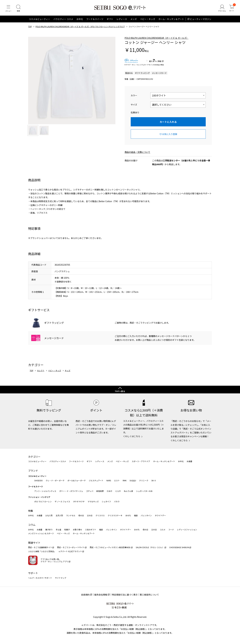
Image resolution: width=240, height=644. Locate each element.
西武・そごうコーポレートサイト (71, 547)
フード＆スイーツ (95, 19)
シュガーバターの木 (144, 491)
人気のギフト (91, 530)
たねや (109, 491)
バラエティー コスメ (63, 19)
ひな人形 (49, 515)
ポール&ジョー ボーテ (77, 480)
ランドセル (71, 515)
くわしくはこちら (132, 436)
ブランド (33, 471)
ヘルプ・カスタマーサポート (40, 578)
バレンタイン (146, 515)
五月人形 (59, 515)
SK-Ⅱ (154, 480)
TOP (30, 27)
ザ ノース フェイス (62, 501)
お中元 (80, 19)
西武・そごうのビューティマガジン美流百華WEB (110, 547)
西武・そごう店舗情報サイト (40, 547)
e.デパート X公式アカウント (70, 551)
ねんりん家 (128, 491)
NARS (109, 480)
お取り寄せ (77, 530)
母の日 (81, 515)
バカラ (117, 501)
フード (171, 530)
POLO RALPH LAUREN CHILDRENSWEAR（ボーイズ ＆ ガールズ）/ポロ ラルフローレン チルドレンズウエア (80, 27)
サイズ (134, 105)
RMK (125, 480)
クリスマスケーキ (115, 515)
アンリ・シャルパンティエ (45, 491)
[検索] (18, 8)
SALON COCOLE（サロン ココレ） (150, 547)
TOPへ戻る (120, 391)
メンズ (134, 19)
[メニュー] (8, 8)
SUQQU (133, 480)
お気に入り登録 (170, 134)
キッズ (67, 371)
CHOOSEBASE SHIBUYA (179, 547)
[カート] (232, 8)
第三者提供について (149, 595)
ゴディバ (90, 491)
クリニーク (144, 480)
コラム (32, 525)
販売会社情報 (101, 595)
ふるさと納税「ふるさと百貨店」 (42, 551)
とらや (118, 491)
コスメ (163, 530)
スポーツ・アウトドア (141, 461)
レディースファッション (187, 530)
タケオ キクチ (79, 501)
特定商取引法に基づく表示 (125, 595)
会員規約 (85, 595)
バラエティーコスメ (58, 461)
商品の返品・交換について (137, 152)
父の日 (90, 515)
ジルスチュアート (96, 480)
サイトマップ (61, 578)
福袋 (136, 515)
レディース (122, 19)
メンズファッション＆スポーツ (41, 533)
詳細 (159, 61)
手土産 (58, 530)
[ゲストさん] (222, 8)
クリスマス (100, 515)
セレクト (41, 371)
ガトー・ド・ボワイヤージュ (71, 491)
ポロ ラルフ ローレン (43, 501)
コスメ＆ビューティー (39, 19)
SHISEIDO (38, 480)
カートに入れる (168, 122)
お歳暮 (189, 461)
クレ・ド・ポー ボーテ (55, 480)
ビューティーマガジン (201, 19)
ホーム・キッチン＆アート (171, 19)
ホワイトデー (160, 515)
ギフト (110, 19)
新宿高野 (100, 491)
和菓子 (67, 530)
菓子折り (49, 530)
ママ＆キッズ (93, 501)
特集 (31, 511)
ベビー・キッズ (148, 19)
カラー (134, 95)
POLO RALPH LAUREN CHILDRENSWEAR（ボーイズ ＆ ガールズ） (157, 38)
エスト (117, 480)
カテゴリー (34, 457)
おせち (128, 515)
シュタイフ (106, 501)
